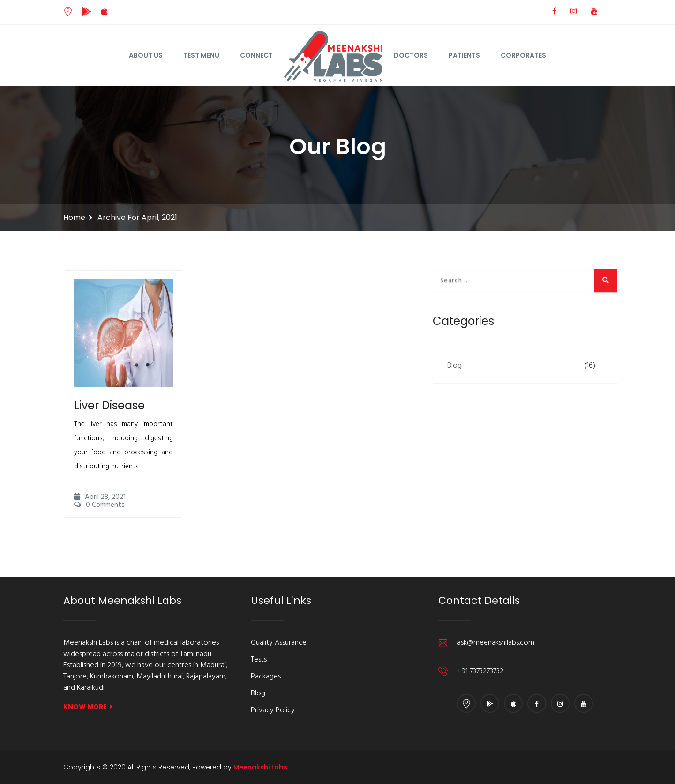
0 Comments (99, 517)
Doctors (411, 55)
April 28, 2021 (100, 509)
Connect (256, 55)
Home (74, 217)
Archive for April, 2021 (137, 217)
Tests (259, 660)
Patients (464, 55)
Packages (266, 677)
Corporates (523, 55)
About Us (146, 55)
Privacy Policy (273, 710)
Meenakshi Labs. (261, 767)
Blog (454, 366)
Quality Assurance (279, 643)
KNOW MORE (88, 707)
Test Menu (201, 55)
